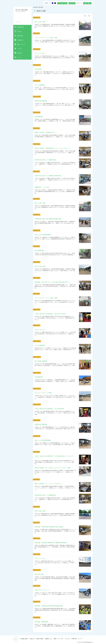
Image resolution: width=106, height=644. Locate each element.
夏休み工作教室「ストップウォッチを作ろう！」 (49, 484)
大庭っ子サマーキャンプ (42, 590)
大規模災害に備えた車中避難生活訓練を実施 (48, 219)
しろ (51, 3)
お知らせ (20, 31)
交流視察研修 (39, 117)
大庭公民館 (35, 7)
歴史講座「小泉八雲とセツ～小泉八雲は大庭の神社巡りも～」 (53, 282)
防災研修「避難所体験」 (42, 622)
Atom (89, 16)
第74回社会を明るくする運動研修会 (45, 495)
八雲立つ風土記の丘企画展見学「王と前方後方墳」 (50, 409)
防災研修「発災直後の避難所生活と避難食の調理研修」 (51, 543)
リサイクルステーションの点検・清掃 (46, 38)
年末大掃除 (38, 69)
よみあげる (72, 3)
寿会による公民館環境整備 (43, 235)
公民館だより (21, 40)
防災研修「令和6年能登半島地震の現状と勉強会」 (50, 527)
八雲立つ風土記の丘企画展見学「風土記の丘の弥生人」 (51, 314)
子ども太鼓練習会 (40, 85)
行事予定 (20, 53)
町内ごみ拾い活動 (40, 22)
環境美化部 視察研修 (41, 101)
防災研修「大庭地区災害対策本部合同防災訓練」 (49, 606)
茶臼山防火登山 (39, 574)
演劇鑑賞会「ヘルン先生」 (43, 187)
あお (53, 3)
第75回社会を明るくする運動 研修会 (46, 160)
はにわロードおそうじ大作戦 (43, 393)
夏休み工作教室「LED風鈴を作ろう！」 (47, 132)
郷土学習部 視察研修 (41, 361)
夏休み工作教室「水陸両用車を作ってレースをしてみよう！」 (53, 148)
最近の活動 (20, 36)
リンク (19, 57)
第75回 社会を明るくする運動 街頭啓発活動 (48, 176)
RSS (85, 16)
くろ (56, 3)
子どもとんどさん (40, 53)
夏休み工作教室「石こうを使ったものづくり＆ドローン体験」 (53, 468)
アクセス (20, 49)
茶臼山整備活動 (39, 250)
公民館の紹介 (21, 27)
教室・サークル (21, 44)
